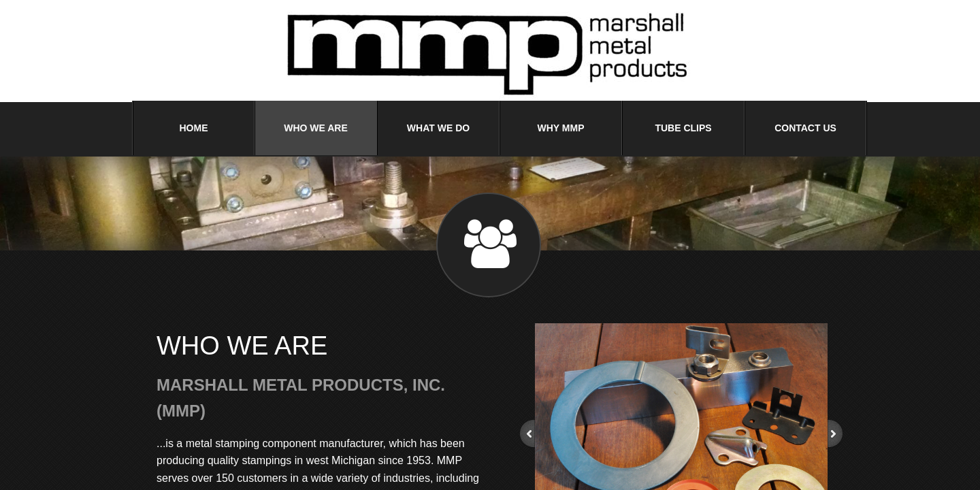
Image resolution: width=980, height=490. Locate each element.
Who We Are (316, 128)
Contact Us (805, 128)
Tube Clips (683, 128)
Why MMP (561, 128)
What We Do (438, 128)
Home (194, 128)
